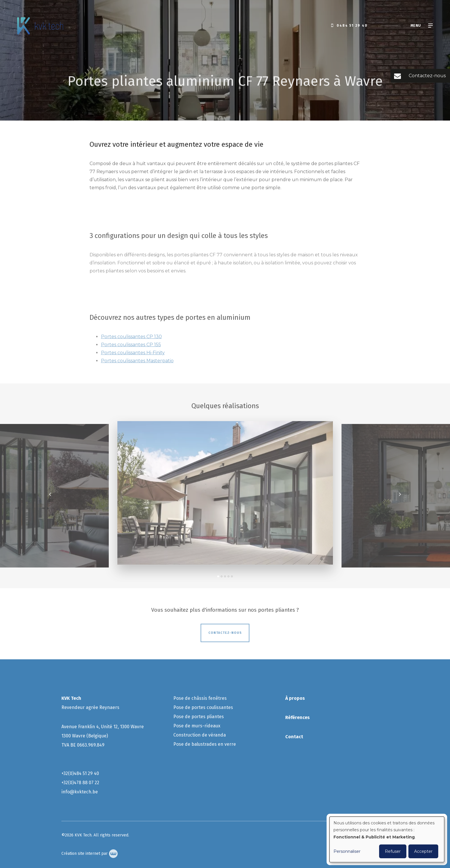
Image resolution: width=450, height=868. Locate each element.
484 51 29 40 (86, 773)
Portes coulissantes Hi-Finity (133, 355)
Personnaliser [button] (347, 851)
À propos (295, 698)
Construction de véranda (200, 735)
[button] (218, 578)
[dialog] (387, 839)
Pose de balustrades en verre (205, 744)
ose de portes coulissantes (205, 707)
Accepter (423, 851)
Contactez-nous (225, 635)
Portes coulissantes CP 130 (131, 339)
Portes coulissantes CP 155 (131, 347)
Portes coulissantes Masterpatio (137, 363)
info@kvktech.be (80, 792)
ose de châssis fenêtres (202, 698)
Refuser (393, 851)
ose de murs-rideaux (198, 726)
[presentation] (50, 496)
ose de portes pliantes (201, 717)
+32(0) (68, 773)
